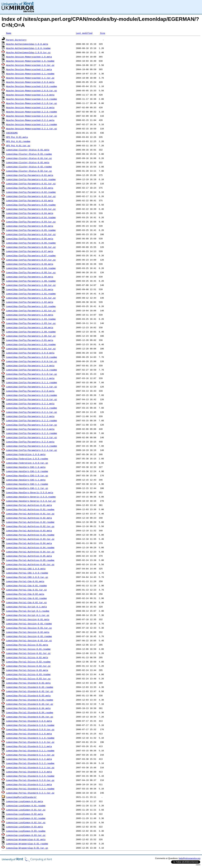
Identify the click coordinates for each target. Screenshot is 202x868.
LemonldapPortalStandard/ (21, 797)
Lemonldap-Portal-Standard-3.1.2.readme (30, 763)
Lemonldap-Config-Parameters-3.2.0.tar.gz (32, 399)
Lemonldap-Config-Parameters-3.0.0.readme (32, 357)
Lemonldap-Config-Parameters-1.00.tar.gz (31, 285)
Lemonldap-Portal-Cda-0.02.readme (27, 598)
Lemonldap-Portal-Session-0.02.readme (29, 636)
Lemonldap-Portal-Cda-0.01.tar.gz (27, 590)
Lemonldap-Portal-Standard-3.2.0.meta (29, 772)
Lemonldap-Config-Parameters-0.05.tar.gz (31, 234)
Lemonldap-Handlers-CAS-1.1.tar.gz (27, 488)
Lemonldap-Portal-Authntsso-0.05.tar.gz (30, 564)
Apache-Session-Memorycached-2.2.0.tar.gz (32, 116)
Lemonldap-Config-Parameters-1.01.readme (31, 294)
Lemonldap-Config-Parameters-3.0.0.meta (30, 353)
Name (9, 33)
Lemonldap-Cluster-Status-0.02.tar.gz (29, 171)
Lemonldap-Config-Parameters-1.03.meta (30, 315)
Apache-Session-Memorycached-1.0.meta (29, 57)
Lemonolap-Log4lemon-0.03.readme (26, 831)
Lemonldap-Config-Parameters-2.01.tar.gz (31, 349)
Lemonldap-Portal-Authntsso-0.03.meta (29, 530)
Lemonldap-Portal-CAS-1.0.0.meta (26, 569)
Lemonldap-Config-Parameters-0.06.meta (30, 239)
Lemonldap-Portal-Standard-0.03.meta (28, 696)
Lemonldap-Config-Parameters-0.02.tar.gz (31, 196)
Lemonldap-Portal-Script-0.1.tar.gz (28, 615)
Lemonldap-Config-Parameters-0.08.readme (31, 268)
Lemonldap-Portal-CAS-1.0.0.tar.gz (27, 577)
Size (103, 33)
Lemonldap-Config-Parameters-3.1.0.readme (32, 370)
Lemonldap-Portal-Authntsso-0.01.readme (30, 509)
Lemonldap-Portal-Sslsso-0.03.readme (28, 674)
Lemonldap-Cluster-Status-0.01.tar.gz (29, 158)
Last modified (84, 33)
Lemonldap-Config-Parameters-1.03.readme (31, 319)
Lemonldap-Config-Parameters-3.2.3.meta (30, 429)
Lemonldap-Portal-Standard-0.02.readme (30, 687)
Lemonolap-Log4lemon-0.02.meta (25, 814)
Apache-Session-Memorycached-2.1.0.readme (32, 99)
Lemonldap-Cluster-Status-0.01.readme (29, 154)
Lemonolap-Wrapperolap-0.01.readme (27, 844)
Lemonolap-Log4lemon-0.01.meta (25, 801)
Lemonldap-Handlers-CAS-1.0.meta (26, 467)
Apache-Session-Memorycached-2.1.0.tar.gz (32, 103)
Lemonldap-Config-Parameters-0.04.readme (31, 217)
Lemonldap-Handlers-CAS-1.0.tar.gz (27, 475)
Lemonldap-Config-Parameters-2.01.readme (31, 344)
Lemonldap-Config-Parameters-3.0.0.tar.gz (32, 361)
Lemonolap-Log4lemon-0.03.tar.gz (26, 835)
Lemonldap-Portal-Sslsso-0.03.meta (27, 670)
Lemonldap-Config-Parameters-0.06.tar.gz (31, 247)
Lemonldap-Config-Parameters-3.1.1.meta (30, 378)
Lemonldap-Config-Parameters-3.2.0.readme (32, 395)
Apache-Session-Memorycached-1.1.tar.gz (30, 78)
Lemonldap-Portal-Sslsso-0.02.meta (27, 657)
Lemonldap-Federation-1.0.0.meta (26, 454)
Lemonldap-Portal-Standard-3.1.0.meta (29, 734)
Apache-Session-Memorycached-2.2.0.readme (32, 112)
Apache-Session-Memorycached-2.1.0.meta (30, 95)
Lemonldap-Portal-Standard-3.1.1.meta (29, 746)
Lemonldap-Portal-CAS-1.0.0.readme (27, 573)
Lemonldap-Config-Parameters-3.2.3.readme (32, 433)
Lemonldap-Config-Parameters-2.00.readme (31, 332)
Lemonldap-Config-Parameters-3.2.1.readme (32, 408)
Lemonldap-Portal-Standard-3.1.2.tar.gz (30, 767)
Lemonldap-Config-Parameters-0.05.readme (31, 230)
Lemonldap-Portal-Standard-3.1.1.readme (30, 751)
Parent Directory (16, 40)
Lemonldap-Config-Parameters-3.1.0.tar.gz (32, 374)
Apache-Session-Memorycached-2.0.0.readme (32, 86)
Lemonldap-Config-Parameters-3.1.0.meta (30, 365)
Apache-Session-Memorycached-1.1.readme (30, 74)
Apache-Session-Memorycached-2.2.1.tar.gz (32, 129)
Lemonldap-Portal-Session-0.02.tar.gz (29, 641)
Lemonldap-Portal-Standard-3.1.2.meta (29, 759)
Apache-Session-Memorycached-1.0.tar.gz (30, 65)
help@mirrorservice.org (190, 858)
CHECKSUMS (12, 133)
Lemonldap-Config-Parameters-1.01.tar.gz (31, 298)
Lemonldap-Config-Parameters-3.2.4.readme (32, 446)
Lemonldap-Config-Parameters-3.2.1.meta (30, 404)
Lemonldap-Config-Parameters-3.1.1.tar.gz (32, 387)
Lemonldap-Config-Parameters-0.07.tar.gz (31, 260)
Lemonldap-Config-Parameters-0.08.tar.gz (31, 272)
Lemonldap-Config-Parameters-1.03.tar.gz (31, 323)
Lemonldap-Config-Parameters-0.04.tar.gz (31, 222)
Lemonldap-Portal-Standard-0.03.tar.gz (30, 704)
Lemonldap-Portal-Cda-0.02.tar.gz (27, 602)
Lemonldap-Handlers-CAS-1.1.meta (26, 480)
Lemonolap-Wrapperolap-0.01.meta (26, 839)
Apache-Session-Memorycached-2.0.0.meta (30, 82)
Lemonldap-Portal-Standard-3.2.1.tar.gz (30, 793)
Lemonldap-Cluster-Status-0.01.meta (28, 150)
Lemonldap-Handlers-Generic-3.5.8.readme (31, 497)
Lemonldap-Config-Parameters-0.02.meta (30, 188)
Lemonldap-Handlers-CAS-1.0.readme (27, 471)
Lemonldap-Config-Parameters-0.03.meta (30, 200)
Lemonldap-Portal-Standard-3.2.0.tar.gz (30, 780)
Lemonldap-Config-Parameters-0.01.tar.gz (31, 184)
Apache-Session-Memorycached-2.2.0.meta (30, 107)
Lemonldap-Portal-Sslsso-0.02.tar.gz (28, 666)
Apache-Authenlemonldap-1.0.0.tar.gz (28, 52)
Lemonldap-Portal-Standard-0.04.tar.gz (30, 717)
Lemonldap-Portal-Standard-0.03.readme (30, 700)
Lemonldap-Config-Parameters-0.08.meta (30, 264)
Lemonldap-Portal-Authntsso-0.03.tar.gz (30, 539)
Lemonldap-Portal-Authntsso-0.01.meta (29, 505)
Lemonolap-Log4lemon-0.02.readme (26, 818)
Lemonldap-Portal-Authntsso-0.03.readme (30, 535)
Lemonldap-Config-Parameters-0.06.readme (31, 243)
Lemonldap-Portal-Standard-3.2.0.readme (30, 776)
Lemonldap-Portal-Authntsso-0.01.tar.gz (30, 514)
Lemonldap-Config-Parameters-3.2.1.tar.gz (32, 412)
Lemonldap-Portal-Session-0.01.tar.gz (29, 628)
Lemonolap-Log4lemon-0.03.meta (25, 827)
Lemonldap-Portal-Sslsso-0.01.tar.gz (28, 653)
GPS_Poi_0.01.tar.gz (18, 145)
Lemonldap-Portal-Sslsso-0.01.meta (27, 645)
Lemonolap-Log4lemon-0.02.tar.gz (26, 822)
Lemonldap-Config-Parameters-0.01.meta (30, 175)
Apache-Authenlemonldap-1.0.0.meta (27, 44)
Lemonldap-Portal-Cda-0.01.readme (27, 586)
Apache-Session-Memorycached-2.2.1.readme (32, 124)
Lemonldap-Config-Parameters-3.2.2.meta (30, 416)
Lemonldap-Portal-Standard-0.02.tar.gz (30, 691)
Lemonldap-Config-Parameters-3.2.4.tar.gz (32, 450)
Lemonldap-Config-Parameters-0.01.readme (31, 179)
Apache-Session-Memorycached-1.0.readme (30, 61)
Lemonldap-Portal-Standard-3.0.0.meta (29, 721)
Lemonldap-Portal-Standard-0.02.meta (28, 683)
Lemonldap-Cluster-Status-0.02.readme (29, 167)
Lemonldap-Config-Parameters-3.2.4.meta (30, 442)
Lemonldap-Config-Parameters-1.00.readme (31, 281)
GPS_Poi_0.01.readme (18, 141)
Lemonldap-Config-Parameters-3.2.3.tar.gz (32, 437)
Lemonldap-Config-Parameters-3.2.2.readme (32, 420)
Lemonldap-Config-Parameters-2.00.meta (30, 327)
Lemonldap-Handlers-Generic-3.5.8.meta (30, 492)
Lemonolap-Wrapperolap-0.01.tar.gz (27, 848)
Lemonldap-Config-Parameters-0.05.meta (30, 226)
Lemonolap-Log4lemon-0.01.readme (26, 806)
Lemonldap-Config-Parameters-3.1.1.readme (32, 382)
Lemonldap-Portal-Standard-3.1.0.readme (30, 738)
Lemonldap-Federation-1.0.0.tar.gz (27, 463)
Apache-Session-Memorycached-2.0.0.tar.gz (32, 90)
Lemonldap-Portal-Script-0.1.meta (27, 607)
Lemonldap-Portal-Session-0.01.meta (28, 619)
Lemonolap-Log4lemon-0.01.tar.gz (26, 810)
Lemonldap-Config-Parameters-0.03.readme (31, 205)
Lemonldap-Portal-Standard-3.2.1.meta (29, 784)
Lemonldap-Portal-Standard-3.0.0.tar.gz (30, 729)
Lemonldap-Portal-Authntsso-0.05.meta (29, 556)
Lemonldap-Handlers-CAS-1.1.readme (27, 484)
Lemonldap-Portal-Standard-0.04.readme (30, 712)
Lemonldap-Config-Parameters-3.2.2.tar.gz (32, 425)
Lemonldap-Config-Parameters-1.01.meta (30, 289)
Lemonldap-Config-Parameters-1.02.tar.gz (31, 310)
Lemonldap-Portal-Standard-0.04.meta (28, 708)
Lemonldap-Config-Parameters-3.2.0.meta (30, 391)
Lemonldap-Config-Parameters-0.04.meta (30, 213)
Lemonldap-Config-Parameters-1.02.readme (31, 306)
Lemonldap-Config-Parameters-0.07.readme (31, 255)
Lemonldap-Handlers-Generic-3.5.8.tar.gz (31, 501)
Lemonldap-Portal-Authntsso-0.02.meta (29, 518)
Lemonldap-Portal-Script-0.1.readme (28, 611)
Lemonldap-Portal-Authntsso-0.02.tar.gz (30, 526)
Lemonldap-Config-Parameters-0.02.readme (31, 192)
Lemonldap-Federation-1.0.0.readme (27, 459)
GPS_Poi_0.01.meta (17, 137)
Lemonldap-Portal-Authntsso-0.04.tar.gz (30, 552)
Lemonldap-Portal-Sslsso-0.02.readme (28, 662)
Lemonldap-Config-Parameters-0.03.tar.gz (31, 209)
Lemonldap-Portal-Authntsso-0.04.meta (29, 543)
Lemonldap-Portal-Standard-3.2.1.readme (30, 789)
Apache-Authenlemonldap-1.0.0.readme (28, 48)
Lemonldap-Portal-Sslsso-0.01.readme (28, 649)
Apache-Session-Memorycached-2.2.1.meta (30, 120)
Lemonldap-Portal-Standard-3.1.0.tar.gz (30, 742)
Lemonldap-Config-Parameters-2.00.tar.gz (31, 336)
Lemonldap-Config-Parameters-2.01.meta (30, 340)
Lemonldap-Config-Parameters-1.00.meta (30, 277)
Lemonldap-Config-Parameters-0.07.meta (30, 251)
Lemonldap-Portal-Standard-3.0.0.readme (30, 725)
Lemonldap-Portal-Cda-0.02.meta (25, 594)
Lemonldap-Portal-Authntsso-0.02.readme (30, 522)
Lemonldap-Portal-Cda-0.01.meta (25, 581)
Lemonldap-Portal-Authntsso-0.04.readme (30, 547)
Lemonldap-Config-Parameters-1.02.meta (30, 302)
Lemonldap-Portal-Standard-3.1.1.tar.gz (30, 755)
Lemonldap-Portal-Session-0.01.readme (29, 624)
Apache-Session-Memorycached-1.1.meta (29, 69)
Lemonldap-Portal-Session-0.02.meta (28, 632)
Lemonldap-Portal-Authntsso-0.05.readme (30, 560)
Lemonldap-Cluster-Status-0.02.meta (28, 162)
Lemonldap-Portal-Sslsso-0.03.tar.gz (28, 679)
